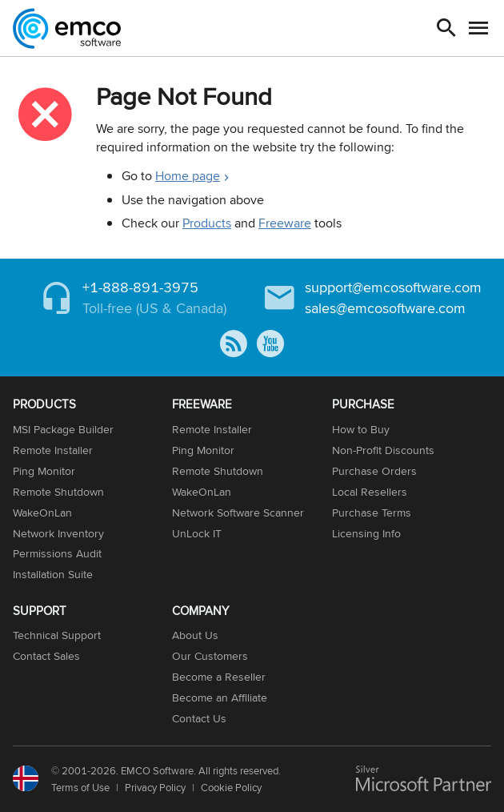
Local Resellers (370, 492)
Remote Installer (53, 450)
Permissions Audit (57, 553)
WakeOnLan (42, 513)
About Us (195, 635)
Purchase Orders (374, 471)
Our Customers (210, 656)
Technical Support (57, 635)
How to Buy (361, 429)
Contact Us (199, 718)
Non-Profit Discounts (383, 450)
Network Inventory (58, 533)
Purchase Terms (372, 513)
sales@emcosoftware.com (385, 308)
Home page (188, 176)
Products (207, 223)
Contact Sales (46, 656)
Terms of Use (80, 787)
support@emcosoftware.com (393, 287)
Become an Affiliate (220, 697)
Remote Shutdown (58, 492)
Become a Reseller (219, 677)
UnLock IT (197, 533)
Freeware (285, 223)
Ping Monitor (44, 471)
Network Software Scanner (238, 513)
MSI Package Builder (63, 429)
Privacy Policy (155, 787)
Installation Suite (53, 574)
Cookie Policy (231, 787)
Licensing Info (366, 533)
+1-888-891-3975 (140, 287)
